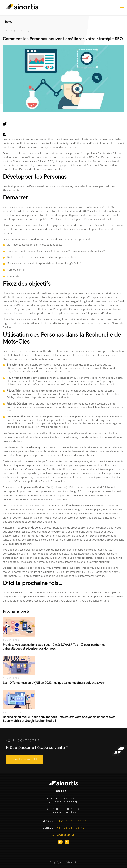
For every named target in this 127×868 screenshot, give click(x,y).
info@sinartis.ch (63, 835)
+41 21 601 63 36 (73, 821)
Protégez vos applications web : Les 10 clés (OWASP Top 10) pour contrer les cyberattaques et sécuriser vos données (54, 647)
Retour (9, 22)
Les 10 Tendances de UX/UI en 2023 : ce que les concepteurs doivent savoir (54, 683)
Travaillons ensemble (24, 759)
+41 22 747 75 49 (71, 828)
